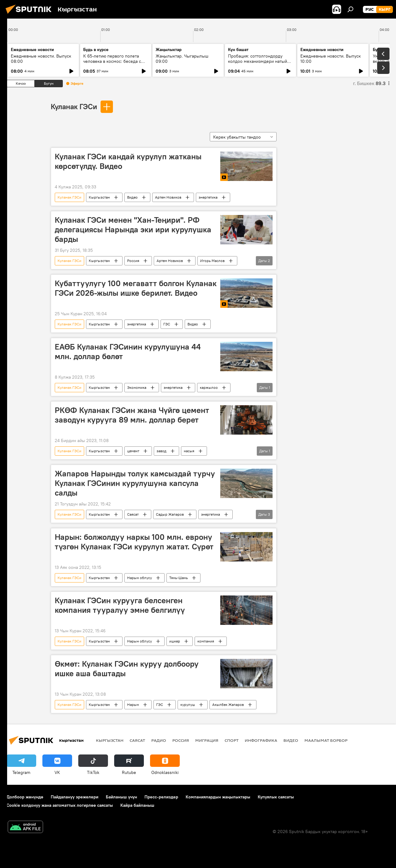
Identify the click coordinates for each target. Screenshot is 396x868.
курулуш (188, 705)
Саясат (133, 514)
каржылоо (209, 387)
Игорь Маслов (212, 261)
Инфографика (261, 740)
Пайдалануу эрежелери (75, 797)
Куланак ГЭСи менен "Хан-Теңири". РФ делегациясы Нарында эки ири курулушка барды (133, 230)
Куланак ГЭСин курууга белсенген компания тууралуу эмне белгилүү (120, 605)
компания (206, 641)
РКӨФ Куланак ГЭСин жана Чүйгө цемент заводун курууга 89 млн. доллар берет (132, 415)
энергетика (208, 197)
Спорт (232, 740)
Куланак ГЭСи (74, 106)
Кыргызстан (99, 197)
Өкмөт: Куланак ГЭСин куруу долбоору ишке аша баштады (127, 669)
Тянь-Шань (179, 578)
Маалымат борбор (326, 740)
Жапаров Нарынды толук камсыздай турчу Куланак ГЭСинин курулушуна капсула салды (135, 483)
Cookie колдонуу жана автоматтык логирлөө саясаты (60, 805)
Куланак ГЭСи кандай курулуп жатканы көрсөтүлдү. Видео (128, 161)
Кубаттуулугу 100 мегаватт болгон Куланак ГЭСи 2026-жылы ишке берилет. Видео (136, 288)
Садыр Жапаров (170, 514)
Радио (159, 740)
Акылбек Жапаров (228, 705)
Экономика (137, 387)
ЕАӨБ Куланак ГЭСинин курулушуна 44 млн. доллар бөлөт (128, 352)
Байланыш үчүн (121, 797)
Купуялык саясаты (276, 797)
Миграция (207, 740)
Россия (133, 261)
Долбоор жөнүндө (25, 797)
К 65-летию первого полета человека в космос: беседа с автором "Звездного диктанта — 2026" (115, 64)
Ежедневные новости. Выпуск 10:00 (331, 59)
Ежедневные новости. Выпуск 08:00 (41, 59)
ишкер (175, 641)
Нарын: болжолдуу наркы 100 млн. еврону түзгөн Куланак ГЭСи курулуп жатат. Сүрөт (134, 542)
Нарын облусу (140, 578)
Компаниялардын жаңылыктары (218, 797)
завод (161, 451)
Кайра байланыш (137, 805)
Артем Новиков (168, 197)
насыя (189, 451)
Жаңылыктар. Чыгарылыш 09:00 (182, 59)
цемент (133, 451)
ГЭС (167, 324)
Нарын (133, 705)
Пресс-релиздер (161, 797)
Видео (132, 197)
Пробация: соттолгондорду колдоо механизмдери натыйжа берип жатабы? (260, 61)
